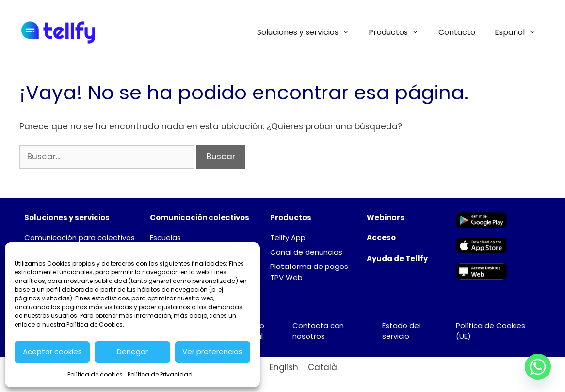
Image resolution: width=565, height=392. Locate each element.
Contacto (457, 32)
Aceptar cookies (52, 352)
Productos (399, 32)
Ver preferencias (212, 352)
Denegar (132, 352)
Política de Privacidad (160, 374)
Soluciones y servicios (308, 32)
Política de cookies (95, 374)
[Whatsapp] (538, 367)
